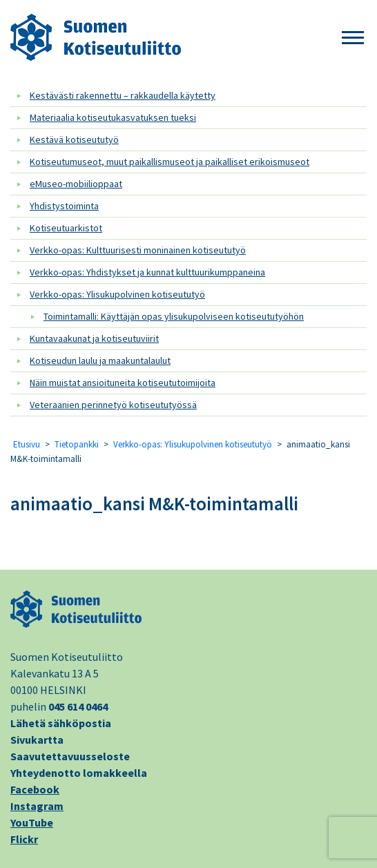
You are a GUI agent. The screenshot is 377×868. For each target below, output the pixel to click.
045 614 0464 (78, 706)
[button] (353, 38)
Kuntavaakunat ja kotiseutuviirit (94, 338)
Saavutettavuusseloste (70, 756)
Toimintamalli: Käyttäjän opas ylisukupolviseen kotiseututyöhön (174, 316)
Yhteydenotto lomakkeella (79, 773)
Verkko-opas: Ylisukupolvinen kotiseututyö (117, 294)
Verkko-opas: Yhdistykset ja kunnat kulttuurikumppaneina (147, 272)
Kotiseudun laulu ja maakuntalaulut (100, 360)
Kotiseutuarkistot (66, 228)
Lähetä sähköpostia (61, 723)
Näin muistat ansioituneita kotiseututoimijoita (123, 383)
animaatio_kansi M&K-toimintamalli (154, 503)
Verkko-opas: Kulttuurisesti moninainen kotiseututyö (138, 250)
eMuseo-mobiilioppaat (76, 184)
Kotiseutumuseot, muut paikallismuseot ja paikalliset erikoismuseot (170, 162)
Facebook (35, 789)
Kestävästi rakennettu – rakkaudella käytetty (123, 95)
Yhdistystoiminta (64, 206)
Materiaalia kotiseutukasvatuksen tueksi (113, 117)
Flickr (24, 839)
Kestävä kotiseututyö (74, 139)
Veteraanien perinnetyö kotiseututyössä (113, 405)
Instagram (37, 806)
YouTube (32, 822)
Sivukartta (37, 740)
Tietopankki (77, 444)
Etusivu (27, 444)
